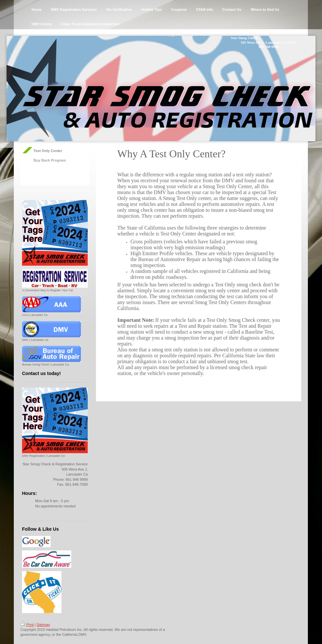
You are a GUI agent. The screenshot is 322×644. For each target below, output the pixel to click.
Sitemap (43, 625)
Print (27, 625)
